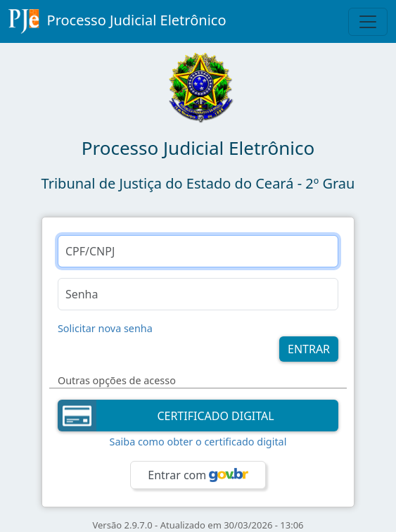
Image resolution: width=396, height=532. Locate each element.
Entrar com (198, 475)
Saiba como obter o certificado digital (198, 442)
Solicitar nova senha (105, 328)
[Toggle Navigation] (368, 22)
